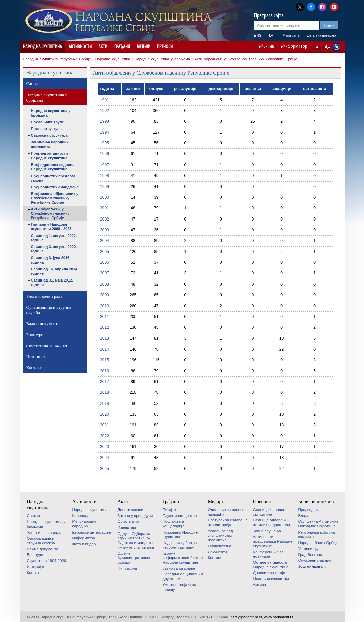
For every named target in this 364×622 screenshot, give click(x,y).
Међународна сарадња (85, 524)
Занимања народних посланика (50, 144)
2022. (105, 436)
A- (318, 47)
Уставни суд (309, 549)
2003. (105, 230)
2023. (105, 447)
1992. (105, 111)
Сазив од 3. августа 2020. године (54, 249)
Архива (260, 585)
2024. (105, 458)
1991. (105, 100)
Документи (217, 552)
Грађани (122, 47)
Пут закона (127, 568)
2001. (105, 208)
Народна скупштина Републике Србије (57, 59)
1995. (105, 143)
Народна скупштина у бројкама (162, 59)
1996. (105, 154)
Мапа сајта (291, 35)
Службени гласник (315, 560)
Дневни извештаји (269, 573)
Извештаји (127, 527)
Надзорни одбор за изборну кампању (180, 545)
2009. (105, 295)
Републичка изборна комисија (317, 535)
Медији (143, 47)
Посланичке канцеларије (174, 524)
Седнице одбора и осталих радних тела (272, 522)
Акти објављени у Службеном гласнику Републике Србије (246, 59)
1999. (105, 187)
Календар (81, 516)
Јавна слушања (267, 531)
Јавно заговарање (179, 568)
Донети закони (130, 510)
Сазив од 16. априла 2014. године (55, 271)
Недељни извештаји (271, 579)
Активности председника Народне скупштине (273, 541)
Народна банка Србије (318, 543)
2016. (105, 371)
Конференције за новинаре (268, 554)
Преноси (165, 47)
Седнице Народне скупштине (269, 512)
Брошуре (35, 335)
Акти (103, 47)
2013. (105, 338)
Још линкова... (312, 566)
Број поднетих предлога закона (53, 178)
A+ (327, 47)
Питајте (169, 510)
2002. (105, 219)
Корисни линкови (316, 501)
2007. (105, 273)
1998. (105, 176)
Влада (304, 516)
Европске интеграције (92, 532)
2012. (105, 327)
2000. (105, 197)
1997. (105, 165)
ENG (258, 35)
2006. (105, 262)
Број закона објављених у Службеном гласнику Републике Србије (55, 198)
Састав (33, 84)
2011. (105, 317)
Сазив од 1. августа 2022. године (54, 238)
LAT (272, 35)
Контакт (269, 47)
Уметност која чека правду (179, 587)
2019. (105, 403)
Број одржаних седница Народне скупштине (53, 167)
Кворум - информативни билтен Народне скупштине (183, 558)
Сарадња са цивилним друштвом (183, 576)
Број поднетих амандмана (55, 187)
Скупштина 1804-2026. (48, 346)
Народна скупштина (43, 47)
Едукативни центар (180, 516)
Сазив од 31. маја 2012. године (52, 282)
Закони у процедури (135, 516)
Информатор (295, 47)
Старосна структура (49, 135)
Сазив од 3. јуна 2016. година (51, 260)
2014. (105, 349)
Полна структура (46, 129)
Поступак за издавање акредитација (228, 522)
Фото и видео (84, 544)
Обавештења (220, 546)
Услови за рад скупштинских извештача (221, 535)
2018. (105, 392)
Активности (80, 47)
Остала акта (128, 521)
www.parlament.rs (278, 617)
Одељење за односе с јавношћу (228, 512)
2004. (105, 241)
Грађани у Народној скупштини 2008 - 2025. (52, 226)
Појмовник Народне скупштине (180, 535)
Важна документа (43, 324)
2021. (105, 425)
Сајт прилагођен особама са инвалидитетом (336, 47)
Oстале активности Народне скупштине (271, 565)
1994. (105, 132)
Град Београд (310, 555)
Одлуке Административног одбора (134, 558)
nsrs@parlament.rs (246, 617)
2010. (105, 306)
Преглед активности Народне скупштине (50, 156)
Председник (309, 510)
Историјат (36, 356)
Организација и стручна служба (49, 310)
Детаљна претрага (321, 35)
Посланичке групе (48, 122)
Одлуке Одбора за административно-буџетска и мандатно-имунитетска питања (137, 540)
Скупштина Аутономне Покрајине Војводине (318, 524)
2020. (105, 414)
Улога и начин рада (44, 296)
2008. (105, 284)
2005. (105, 252)
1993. (105, 121)
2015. (105, 360)
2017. (105, 382)
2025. (105, 469)
